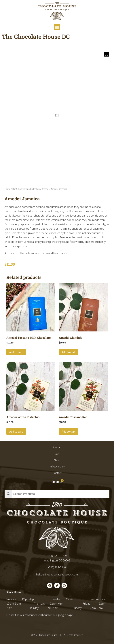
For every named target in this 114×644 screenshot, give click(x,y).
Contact (57, 473)
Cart (57, 454)
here (76, 615)
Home (7, 189)
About (57, 460)
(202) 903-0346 (57, 567)
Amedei (45, 189)
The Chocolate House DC (36, 36)
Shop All (57, 447)
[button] (57, 27)
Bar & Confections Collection (26, 189)
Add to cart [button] (16, 352)
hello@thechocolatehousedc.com (57, 574)
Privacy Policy (57, 466)
